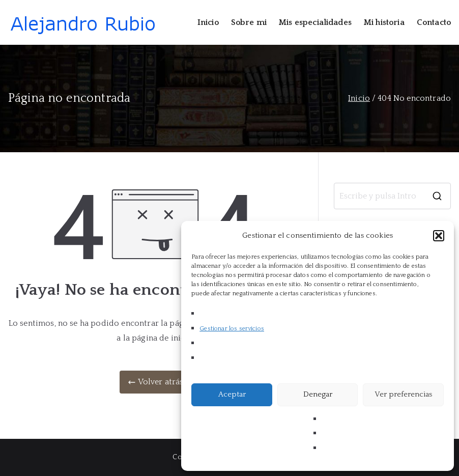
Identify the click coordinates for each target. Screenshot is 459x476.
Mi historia (384, 22)
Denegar (318, 394)
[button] (439, 236)
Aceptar (232, 394)
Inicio (208, 22)
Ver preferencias (403, 394)
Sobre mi (249, 22)
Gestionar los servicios (232, 329)
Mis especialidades (315, 22)
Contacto (434, 22)
